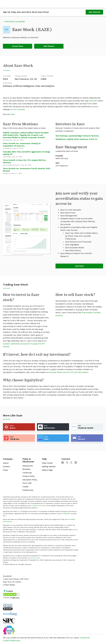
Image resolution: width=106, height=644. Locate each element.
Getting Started (49, 466)
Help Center (47, 463)
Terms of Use (35, 558)
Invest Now (18, 46)
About (6, 463)
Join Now (79, 266)
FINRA (65, 514)
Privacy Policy (29, 476)
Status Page (47, 470)
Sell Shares (49, 46)
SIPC (69, 514)
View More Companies (15, 21)
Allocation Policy (30, 480)
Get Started (94, 12)
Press (5, 470)
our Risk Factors (37, 506)
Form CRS (27, 483)
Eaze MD (93, 101)
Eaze (12, 114)
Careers (6, 466)
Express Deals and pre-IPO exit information (69, 372)
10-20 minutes (18, 109)
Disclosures (28, 466)
